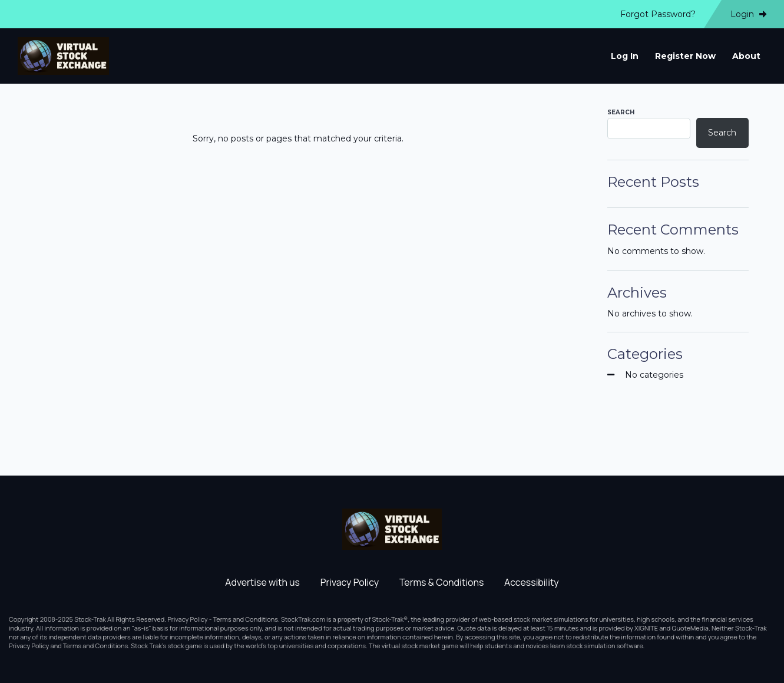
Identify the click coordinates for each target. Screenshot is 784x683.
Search (621, 112)
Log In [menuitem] (625, 56)
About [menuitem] (746, 56)
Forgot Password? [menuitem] (658, 14)
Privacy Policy (350, 582)
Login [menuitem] (748, 14)
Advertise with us (262, 582)
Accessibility (532, 582)
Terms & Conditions (441, 582)
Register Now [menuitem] (685, 56)
